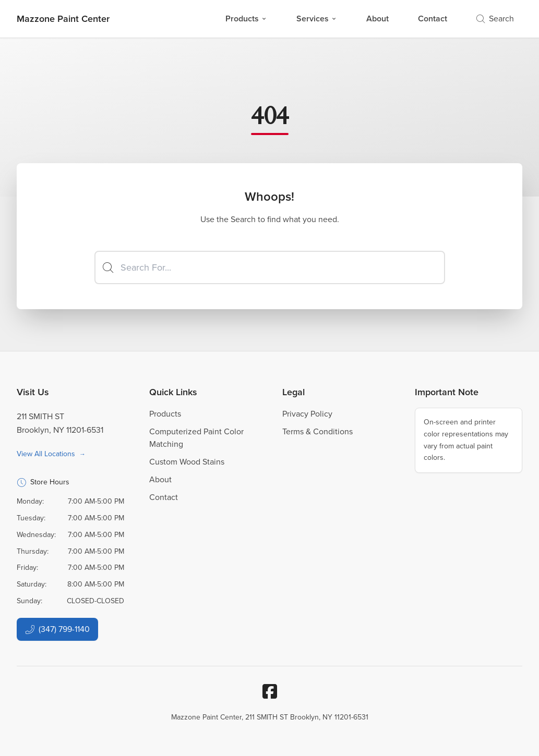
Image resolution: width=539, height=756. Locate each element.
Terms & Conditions (318, 431)
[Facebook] (270, 691)
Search (495, 19)
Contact (433, 19)
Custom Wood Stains (187, 462)
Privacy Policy (307, 414)
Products (246, 19)
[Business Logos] (63, 19)
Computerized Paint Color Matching (196, 438)
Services (317, 19)
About (378, 19)
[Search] (270, 267)
